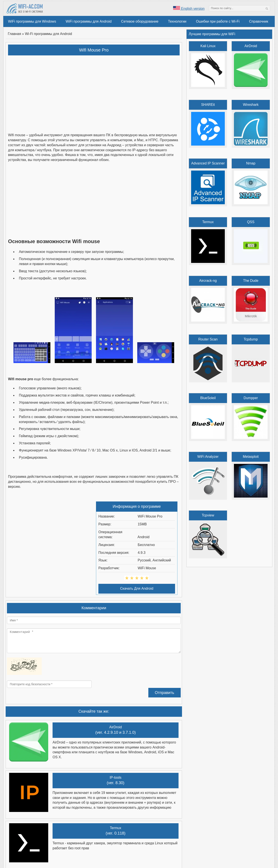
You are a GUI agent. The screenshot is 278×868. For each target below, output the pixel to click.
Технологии (177, 21)
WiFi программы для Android (89, 21)
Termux (116, 828)
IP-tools (116, 778)
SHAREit (208, 105)
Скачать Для (137, 588)
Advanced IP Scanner (208, 163)
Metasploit (251, 457)
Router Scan (208, 339)
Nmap (251, 163)
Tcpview (208, 515)
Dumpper (251, 398)
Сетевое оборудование (140, 21)
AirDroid (116, 727)
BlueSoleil (208, 398)
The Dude (251, 281)
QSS (251, 222)
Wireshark (251, 105)
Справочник (259, 21)
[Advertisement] (94, 90)
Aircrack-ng (208, 281)
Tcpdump (251, 339)
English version (189, 9)
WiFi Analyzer (208, 457)
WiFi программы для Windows (32, 21)
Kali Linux (208, 46)
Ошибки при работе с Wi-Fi (218, 21)
